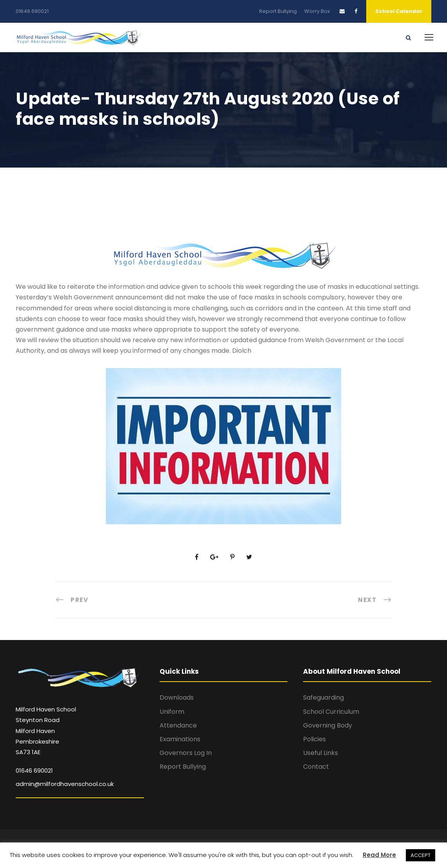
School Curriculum (331, 712)
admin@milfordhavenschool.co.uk (65, 784)
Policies (314, 739)
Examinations (180, 739)
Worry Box (317, 11)
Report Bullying (278, 11)
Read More (379, 855)
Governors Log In (186, 753)
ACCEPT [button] (421, 855)
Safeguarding (323, 697)
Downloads (177, 697)
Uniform (172, 712)
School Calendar (399, 11)
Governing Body (328, 725)
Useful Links (321, 753)
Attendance (178, 725)
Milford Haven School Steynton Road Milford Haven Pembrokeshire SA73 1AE (46, 731)
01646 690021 (32, 11)
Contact (316, 767)
